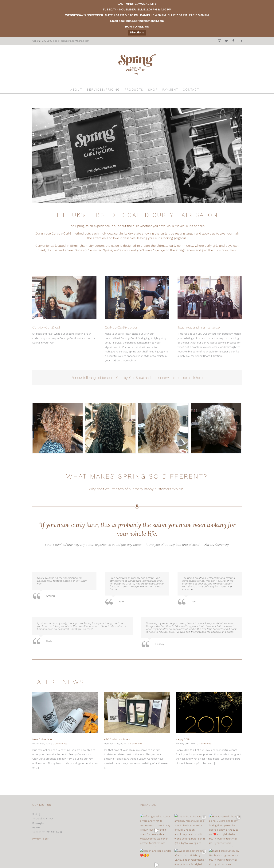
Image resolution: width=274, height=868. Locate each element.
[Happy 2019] (209, 712)
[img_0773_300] (58, 428)
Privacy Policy (40, 839)
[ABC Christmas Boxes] (137, 712)
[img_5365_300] (216, 428)
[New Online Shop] (65, 712)
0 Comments (60, 744)
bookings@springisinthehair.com (72, 41)
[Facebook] (49, 861)
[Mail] (57, 861)
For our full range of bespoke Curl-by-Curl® (105, 378)
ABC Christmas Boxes (117, 739)
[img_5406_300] (110, 428)
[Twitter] (42, 861)
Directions (137, 32)
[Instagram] (35, 861)
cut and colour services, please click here (171, 378)
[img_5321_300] (163, 428)
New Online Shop (43, 739)
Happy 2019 (183, 739)
